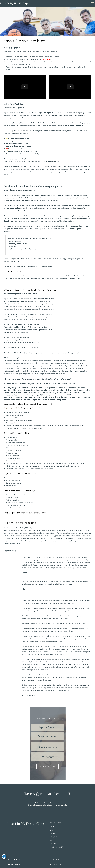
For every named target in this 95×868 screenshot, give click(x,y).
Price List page (46, 59)
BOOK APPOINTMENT (56, 847)
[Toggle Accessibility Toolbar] (4, 856)
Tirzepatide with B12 (12, 408)
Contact (53, 844)
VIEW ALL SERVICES (48, 767)
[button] (48, 727)
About (52, 830)
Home (52, 827)
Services (53, 834)
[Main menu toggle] (92, 3)
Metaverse (53, 837)
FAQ (51, 840)
